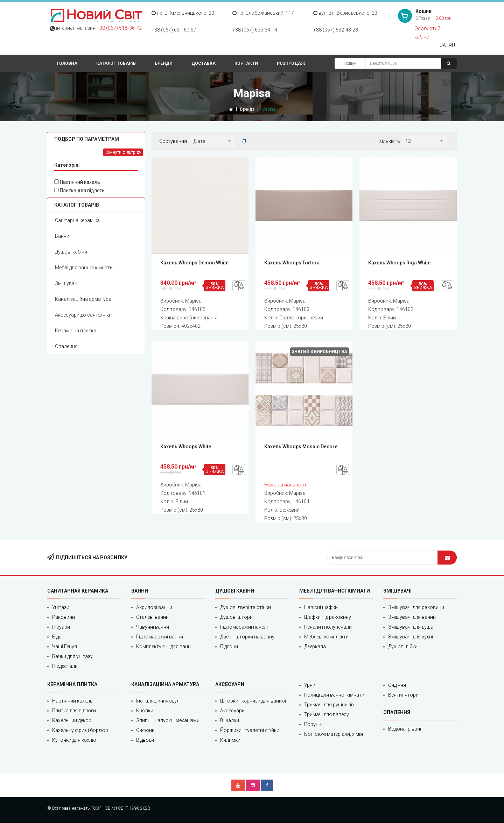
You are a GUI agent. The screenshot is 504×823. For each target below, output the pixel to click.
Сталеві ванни (152, 617)
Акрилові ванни (154, 607)
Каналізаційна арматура (83, 299)
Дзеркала (315, 646)
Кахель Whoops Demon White (194, 263)
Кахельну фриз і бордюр (80, 730)
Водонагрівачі (405, 729)
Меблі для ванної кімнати (84, 268)
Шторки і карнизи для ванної (253, 701)
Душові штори (236, 617)
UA (443, 45)
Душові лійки (403, 646)
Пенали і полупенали (328, 627)
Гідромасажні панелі (244, 627)
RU (452, 45)
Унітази (61, 607)
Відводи (145, 740)
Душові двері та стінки (246, 607)
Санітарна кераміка (77, 220)
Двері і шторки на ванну (247, 637)
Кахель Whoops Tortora (292, 263)
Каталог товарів (116, 63)
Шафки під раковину (328, 617)
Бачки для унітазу (72, 656)
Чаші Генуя (65, 646)
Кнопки (145, 711)
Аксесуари (232, 711)
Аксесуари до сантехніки (83, 315)
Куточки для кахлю (74, 740)
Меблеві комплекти (326, 637)
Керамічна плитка (76, 331)
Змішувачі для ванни (412, 617)
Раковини (64, 617)
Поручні (313, 724)
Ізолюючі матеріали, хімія (334, 734)
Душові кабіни (71, 252)
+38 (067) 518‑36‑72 (119, 28)
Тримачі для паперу (327, 714)
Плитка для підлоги (79, 191)
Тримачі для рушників (329, 705)
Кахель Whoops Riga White (399, 263)
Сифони (145, 730)
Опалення (66, 346)
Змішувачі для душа (411, 627)
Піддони (229, 646)
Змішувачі (67, 283)
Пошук (350, 63)
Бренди (164, 63)
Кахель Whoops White (186, 447)
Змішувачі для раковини (416, 607)
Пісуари (61, 627)
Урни (310, 685)
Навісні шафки (321, 607)
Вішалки (230, 720)
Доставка (204, 63)
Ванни (62, 236)
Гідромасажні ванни (160, 637)
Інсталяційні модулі (158, 701)
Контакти (246, 63)
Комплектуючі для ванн (163, 646)
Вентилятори (403, 695)
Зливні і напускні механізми (168, 720)
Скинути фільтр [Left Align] (123, 152)
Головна (67, 63)
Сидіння (397, 685)
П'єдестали (65, 666)
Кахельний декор (72, 720)
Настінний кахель (77, 182)
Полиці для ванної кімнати (334, 695)
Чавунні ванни (153, 627)
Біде (57, 637)
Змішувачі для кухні (411, 637)
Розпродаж (291, 63)
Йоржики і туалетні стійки (250, 730)
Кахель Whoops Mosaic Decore (301, 447)
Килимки (230, 740)
